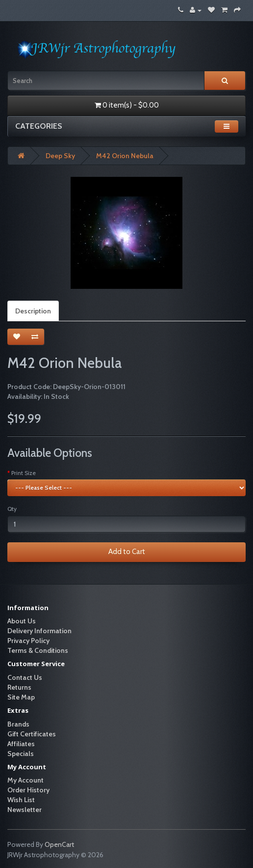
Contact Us (25, 677)
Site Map (21, 697)
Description (33, 311)
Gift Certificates (32, 734)
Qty (12, 509)
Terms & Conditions (38, 650)
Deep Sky (60, 156)
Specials (21, 754)
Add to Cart (127, 552)
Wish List (21, 800)
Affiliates (21, 744)
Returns (19, 687)
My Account (25, 780)
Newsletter (25, 810)
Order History (28, 790)
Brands (18, 724)
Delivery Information (39, 631)
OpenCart (59, 844)
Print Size (24, 473)
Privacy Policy (28, 641)
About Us (22, 621)
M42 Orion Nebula (125, 156)
